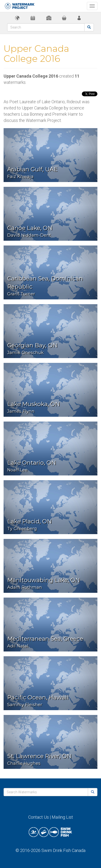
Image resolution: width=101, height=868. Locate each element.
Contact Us (39, 817)
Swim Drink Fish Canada (63, 850)
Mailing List (62, 817)
